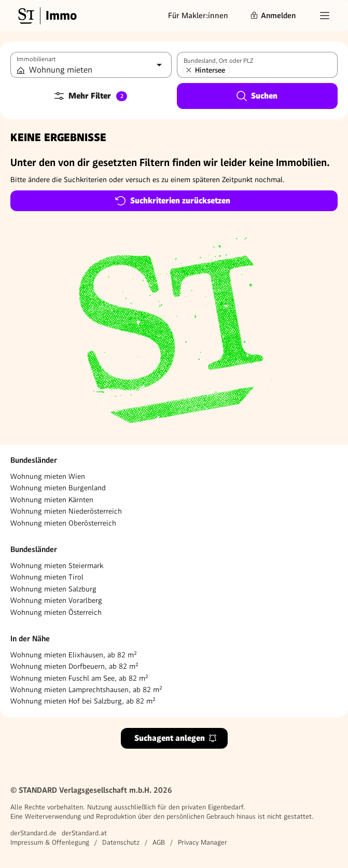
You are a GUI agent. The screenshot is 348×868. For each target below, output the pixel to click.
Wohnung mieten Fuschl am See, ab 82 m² (79, 678)
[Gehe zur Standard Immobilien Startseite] (46, 16)
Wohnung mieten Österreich (56, 612)
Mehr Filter (90, 96)
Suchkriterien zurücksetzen (172, 201)
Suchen (256, 96)
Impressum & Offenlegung (50, 842)
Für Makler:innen (198, 16)
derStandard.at (84, 833)
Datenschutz (121, 842)
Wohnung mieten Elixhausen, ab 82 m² (74, 655)
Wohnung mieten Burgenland (58, 488)
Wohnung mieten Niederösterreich (66, 511)
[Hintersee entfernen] (189, 70)
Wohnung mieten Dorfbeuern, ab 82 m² (74, 666)
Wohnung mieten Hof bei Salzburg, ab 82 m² (83, 701)
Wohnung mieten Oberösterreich (63, 523)
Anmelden (273, 16)
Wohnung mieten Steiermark (57, 566)
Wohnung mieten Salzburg (53, 589)
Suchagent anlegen (176, 738)
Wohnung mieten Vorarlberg (56, 600)
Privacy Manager (203, 842)
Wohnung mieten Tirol (47, 577)
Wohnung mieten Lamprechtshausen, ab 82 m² (86, 690)
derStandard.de (33, 833)
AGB (159, 842)
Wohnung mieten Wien (48, 476)
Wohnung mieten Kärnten (52, 500)
